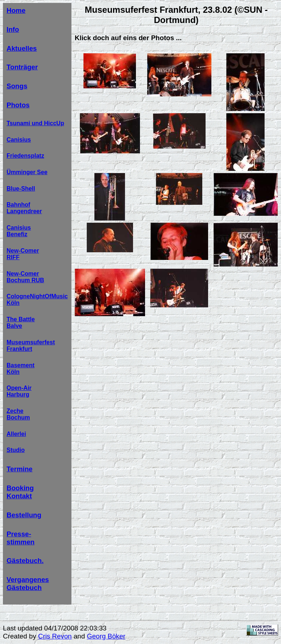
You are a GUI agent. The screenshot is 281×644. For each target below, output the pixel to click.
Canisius (19, 140)
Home (16, 10)
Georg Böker (106, 636)
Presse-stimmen (21, 538)
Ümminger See (27, 172)
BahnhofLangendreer (24, 208)
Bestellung (24, 515)
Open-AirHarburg (19, 391)
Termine (19, 469)
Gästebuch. (25, 561)
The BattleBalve (21, 323)
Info (13, 29)
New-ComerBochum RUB (25, 277)
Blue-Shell (21, 189)
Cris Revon (55, 636)
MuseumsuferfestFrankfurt (31, 346)
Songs (17, 86)
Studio (16, 450)
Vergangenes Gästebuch (28, 584)
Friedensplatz (25, 156)
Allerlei (16, 434)
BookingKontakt (20, 492)
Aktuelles (22, 48)
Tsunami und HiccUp (35, 123)
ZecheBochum (18, 414)
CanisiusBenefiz (19, 231)
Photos (18, 105)
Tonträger (22, 67)
